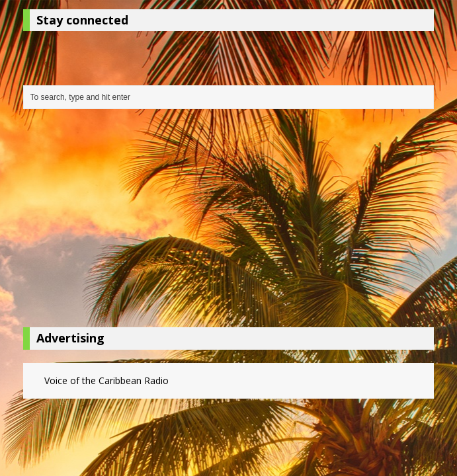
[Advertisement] (229, 221)
